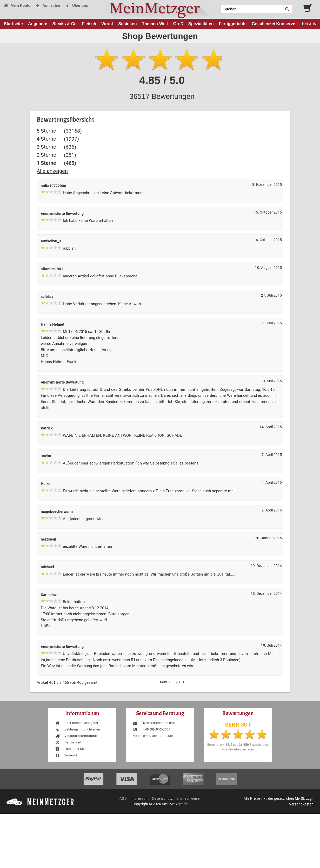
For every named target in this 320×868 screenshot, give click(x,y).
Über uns (76, 5)
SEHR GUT (238, 725)
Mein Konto (17, 5)
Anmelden (48, 5)
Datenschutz (162, 798)
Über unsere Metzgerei (76, 723)
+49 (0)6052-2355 (152, 729)
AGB (123, 798)
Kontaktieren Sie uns (154, 723)
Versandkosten (301, 804)
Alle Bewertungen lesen (238, 749)
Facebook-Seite (71, 749)
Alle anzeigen (52, 171)
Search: (218, 7)
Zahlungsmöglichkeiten (77, 729)
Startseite (13, 24)
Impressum (139, 798)
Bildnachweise (188, 798)
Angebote (38, 24)
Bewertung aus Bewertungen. (238, 745)
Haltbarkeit (68, 742)
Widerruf (66, 755)
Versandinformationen (77, 736)
